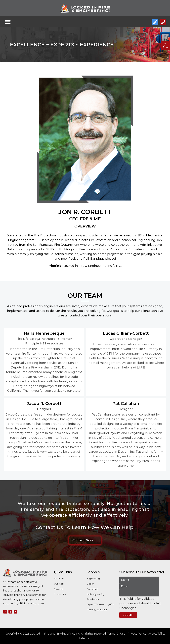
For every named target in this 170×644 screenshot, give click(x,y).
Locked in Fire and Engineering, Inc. (55, 634)
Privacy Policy (137, 634)
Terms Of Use (116, 634)
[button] (166, 46)
